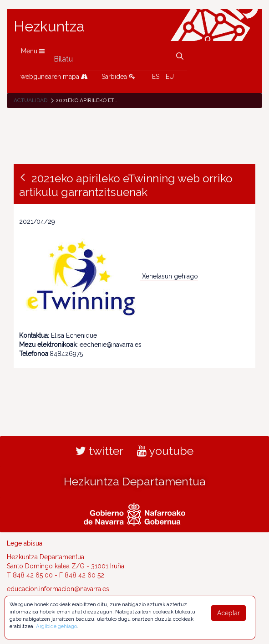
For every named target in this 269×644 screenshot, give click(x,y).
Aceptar (228, 613)
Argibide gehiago (56, 626)
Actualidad (30, 100)
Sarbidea (118, 77)
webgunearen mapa (54, 77)
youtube (165, 451)
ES (156, 77)
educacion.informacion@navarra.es (58, 589)
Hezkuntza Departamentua (135, 481)
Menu (33, 51)
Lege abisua (25, 543)
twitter (99, 451)
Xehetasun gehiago (170, 276)
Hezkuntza (49, 26)
